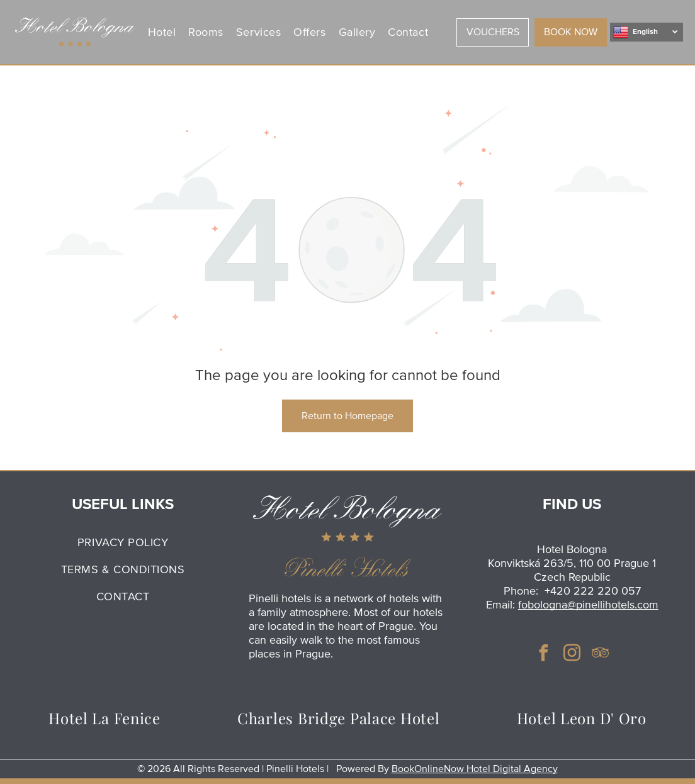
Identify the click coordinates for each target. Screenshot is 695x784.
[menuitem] (164, 32)
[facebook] (544, 655)
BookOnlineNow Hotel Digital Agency (475, 769)
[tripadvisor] (601, 655)
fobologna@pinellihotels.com (588, 605)
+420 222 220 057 (593, 591)
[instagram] (572, 655)
